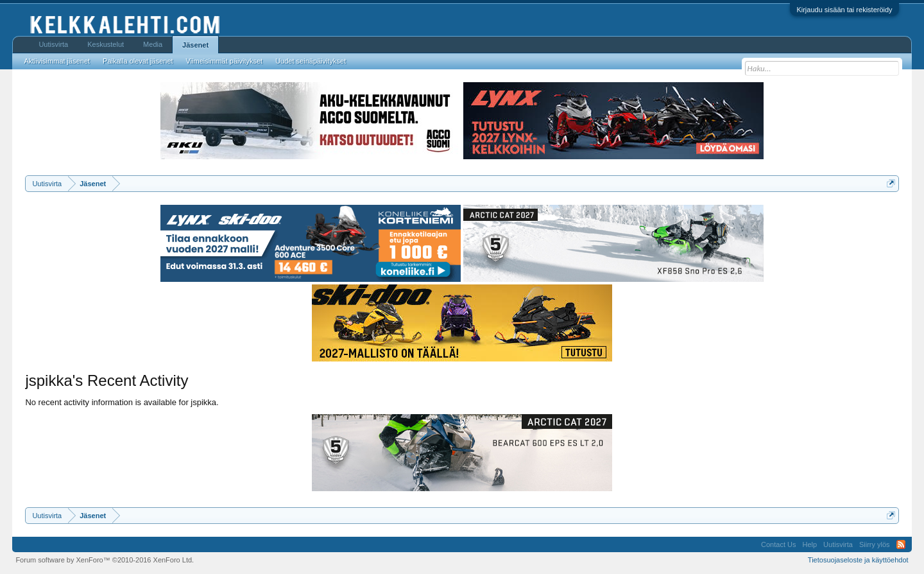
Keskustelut (106, 44)
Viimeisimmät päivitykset (225, 61)
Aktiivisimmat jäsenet (57, 61)
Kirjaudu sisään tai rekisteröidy (844, 10)
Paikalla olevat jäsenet (138, 61)
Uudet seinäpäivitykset (311, 61)
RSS (901, 544)
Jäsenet (195, 45)
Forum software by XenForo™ (105, 560)
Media (153, 44)
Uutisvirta (53, 44)
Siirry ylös (875, 544)
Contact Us (778, 544)
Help (809, 544)
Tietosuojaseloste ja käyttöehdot (858, 560)
